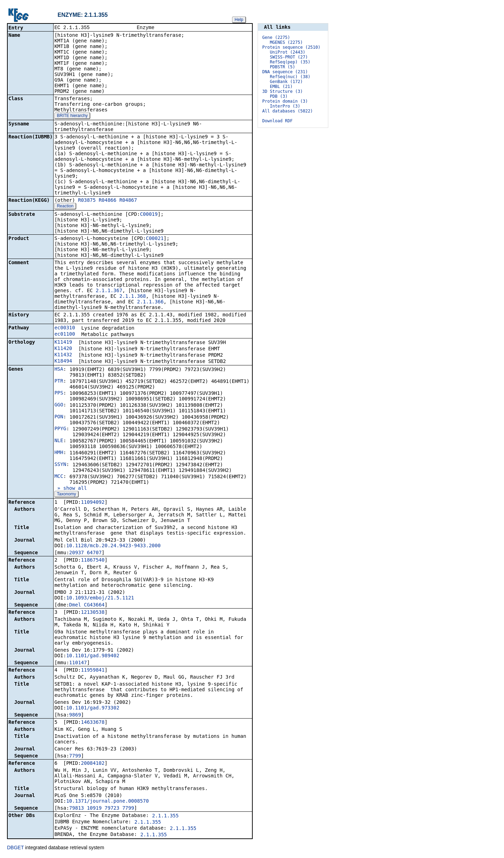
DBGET (15, 848)
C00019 (149, 215)
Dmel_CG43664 (87, 605)
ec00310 (65, 328)
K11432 (63, 355)
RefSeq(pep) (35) (290, 62)
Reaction (65, 207)
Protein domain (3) (285, 101)
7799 (75, 756)
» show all (71, 489)
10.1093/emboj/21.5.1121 (100, 598)
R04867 (128, 201)
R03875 (87, 201)
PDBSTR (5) (282, 67)
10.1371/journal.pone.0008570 (107, 802)
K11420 (63, 349)
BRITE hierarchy (72, 116)
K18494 (63, 362)
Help (239, 20)
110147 (78, 663)
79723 (112, 809)
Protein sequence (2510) (291, 47)
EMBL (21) (281, 87)
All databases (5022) (288, 111)
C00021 (155, 239)
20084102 (93, 764)
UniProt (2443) (288, 52)
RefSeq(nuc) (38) (290, 77)
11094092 (93, 503)
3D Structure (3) (282, 91)
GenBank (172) (286, 82)
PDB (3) (279, 96)
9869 (75, 715)
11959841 (93, 671)
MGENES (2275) (286, 42)
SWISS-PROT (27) (289, 57)
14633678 (93, 723)
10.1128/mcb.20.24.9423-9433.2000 (113, 546)
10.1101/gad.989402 (93, 656)
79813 (77, 809)
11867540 (93, 561)
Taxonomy (66, 495)
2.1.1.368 (133, 297)
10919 (94, 809)
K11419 (63, 343)
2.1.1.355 (166, 816)
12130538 (93, 613)
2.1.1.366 (150, 302)
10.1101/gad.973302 (93, 708)
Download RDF (277, 121)
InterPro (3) (285, 106)
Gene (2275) (276, 37)
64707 (94, 553)
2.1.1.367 (109, 291)
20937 (77, 553)
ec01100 (65, 335)
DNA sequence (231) (285, 72)
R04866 (108, 201)
